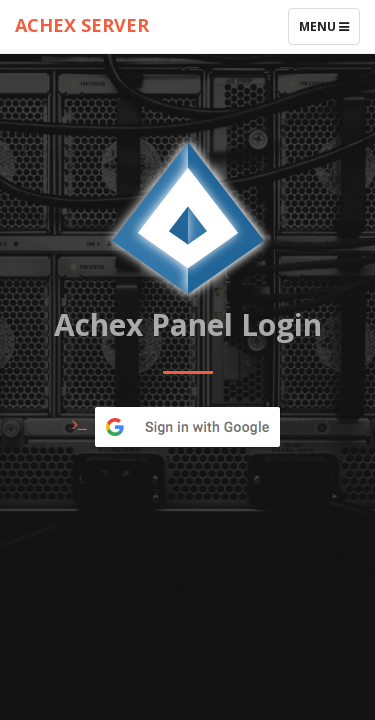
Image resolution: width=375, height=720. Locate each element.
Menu (329, 31)
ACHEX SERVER (82, 25)
